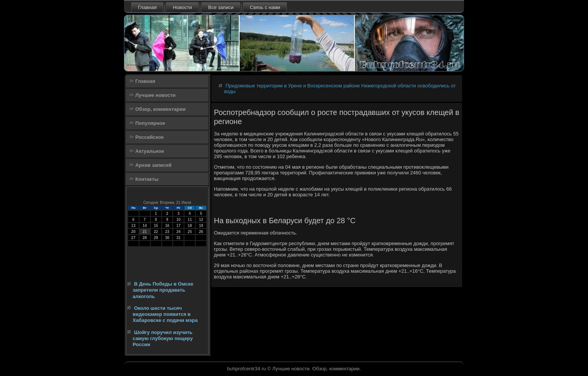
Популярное (150, 123)
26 (201, 232)
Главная (147, 7)
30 (167, 238)
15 (156, 226)
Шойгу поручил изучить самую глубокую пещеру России (163, 339)
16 (167, 226)
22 (156, 232)
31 (179, 238)
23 (167, 232)
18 (190, 226)
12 (201, 220)
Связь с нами (265, 7)
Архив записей (153, 165)
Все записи (221, 7)
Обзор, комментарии (160, 109)
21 (145, 232)
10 (179, 220)
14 (145, 226)
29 (156, 238)
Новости (182, 7)
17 (179, 226)
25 (190, 232)
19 (201, 226)
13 (133, 226)
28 (145, 238)
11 (190, 220)
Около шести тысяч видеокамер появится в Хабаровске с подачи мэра (165, 314)
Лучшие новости (156, 95)
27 (133, 238)
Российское (149, 137)
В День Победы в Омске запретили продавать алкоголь (163, 290)
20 (133, 232)
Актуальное (150, 151)
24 (179, 232)
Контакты (147, 179)
